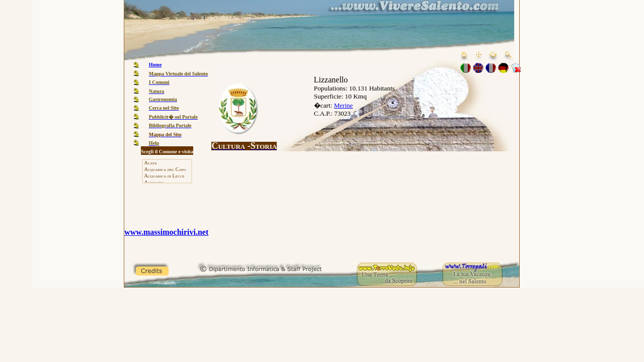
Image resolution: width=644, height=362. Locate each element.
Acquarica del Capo (167, 170)
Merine (344, 105)
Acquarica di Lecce (167, 176)
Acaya (167, 163)
